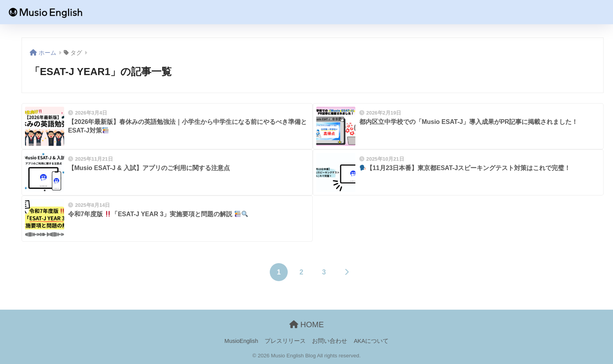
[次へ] (346, 272)
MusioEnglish (241, 341)
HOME (307, 325)
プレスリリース (285, 341)
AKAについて (371, 341)
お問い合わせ (330, 341)
